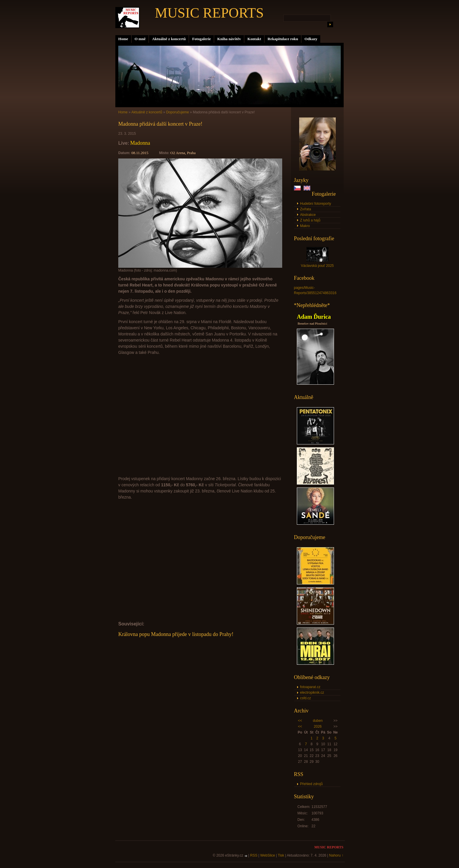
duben (318, 721)
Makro (305, 226)
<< (300, 721)
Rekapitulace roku (283, 39)
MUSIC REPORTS (209, 13)
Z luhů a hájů (310, 220)
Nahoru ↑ (336, 855)
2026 (318, 727)
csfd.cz (305, 698)
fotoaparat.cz (310, 687)
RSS (254, 855)
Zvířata (305, 209)
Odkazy (311, 39)
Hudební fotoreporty (316, 204)
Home (123, 39)
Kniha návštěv (229, 39)
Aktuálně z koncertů (169, 39)
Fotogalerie (201, 39)
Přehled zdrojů (311, 784)
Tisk (281, 855)
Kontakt (254, 39)
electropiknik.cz (312, 693)
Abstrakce (308, 215)
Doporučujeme (177, 112)
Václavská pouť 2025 (317, 266)
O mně (140, 39)
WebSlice (268, 855)
